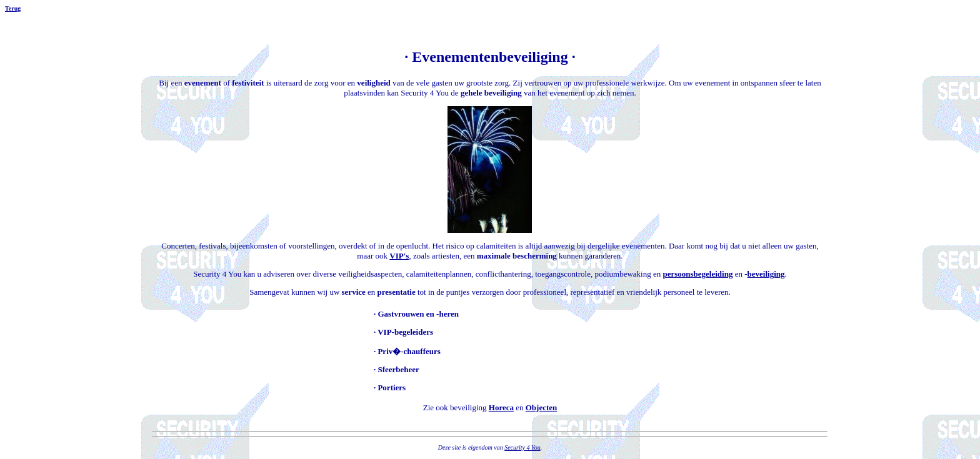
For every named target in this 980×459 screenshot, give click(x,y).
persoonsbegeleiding (697, 274)
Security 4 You (522, 447)
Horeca (501, 407)
